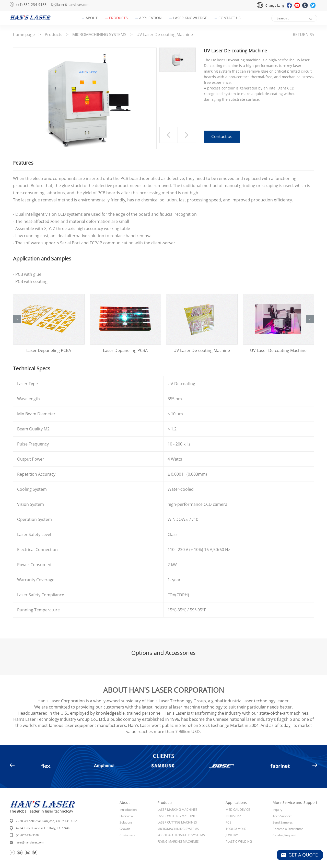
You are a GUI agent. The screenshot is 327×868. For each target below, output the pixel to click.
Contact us (222, 137)
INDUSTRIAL (234, 805)
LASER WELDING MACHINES (177, 805)
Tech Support (282, 805)
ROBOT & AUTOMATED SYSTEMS (181, 824)
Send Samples (283, 811)
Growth (125, 818)
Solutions (126, 811)
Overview (126, 805)
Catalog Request (284, 824)
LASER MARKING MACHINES (177, 798)
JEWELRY (232, 824)
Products (121, 18)
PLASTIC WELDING (239, 830)
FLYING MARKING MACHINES (178, 830)
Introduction (128, 798)
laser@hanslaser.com (79, 4)
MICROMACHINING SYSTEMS (99, 35)
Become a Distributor (288, 818)
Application (153, 18)
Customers (127, 824)
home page (24, 35)
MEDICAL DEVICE (238, 798)
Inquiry (277, 798)
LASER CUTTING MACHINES (177, 811)
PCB (229, 811)
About (94, 18)
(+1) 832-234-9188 (31, 4)
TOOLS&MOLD (236, 818)
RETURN (303, 35)
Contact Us (232, 18)
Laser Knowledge (192, 18)
